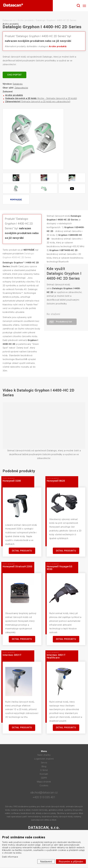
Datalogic (18, 84)
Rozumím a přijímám (71, 862)
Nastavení (46, 862)
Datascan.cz (9, 20)
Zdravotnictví (21, 88)
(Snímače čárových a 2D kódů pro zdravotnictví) (38, 102)
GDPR (44, 778)
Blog (44, 766)
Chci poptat (14, 75)
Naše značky (44, 755)
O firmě (44, 770)
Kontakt (44, 774)
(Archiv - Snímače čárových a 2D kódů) (41, 98)
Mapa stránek (44, 782)
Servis (44, 763)
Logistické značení (44, 759)
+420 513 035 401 (44, 797)
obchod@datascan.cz (44, 792)
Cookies (44, 786)
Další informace (10, 857)
